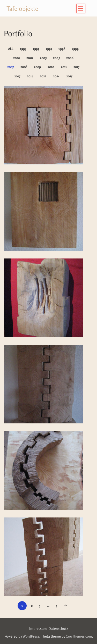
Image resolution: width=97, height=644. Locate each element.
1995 (36, 49)
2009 (38, 67)
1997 (49, 49)
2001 (17, 58)
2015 (77, 67)
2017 (17, 76)
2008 (24, 67)
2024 (56, 76)
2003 (43, 58)
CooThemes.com (79, 636)
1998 (62, 49)
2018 (30, 76)
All (11, 49)
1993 (23, 49)
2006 (70, 58)
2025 (69, 76)
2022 (43, 76)
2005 (56, 58)
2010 (51, 67)
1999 (75, 49)
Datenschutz (58, 628)
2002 (30, 58)
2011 (64, 67)
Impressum (39, 628)
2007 (11, 67)
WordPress (31, 636)
